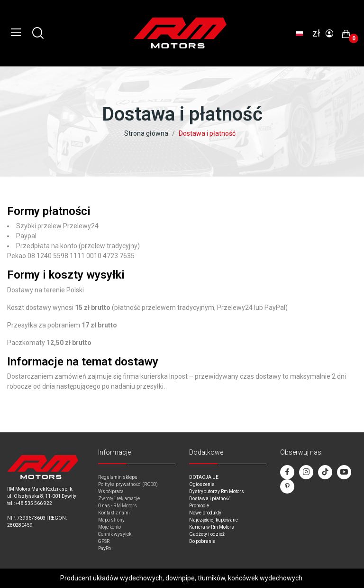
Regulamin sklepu (118, 477)
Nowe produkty (205, 513)
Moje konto (109, 527)
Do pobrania (202, 541)
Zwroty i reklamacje (119, 499)
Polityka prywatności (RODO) (128, 484)
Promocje (199, 506)
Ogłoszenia (202, 484)
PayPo (105, 548)
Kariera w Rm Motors (212, 527)
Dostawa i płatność (210, 499)
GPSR (104, 541)
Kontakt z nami (114, 513)
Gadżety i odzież (207, 534)
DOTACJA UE (204, 477)
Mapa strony (111, 520)
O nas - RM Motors (118, 506)
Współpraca (111, 491)
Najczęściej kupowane (214, 520)
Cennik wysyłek (115, 534)
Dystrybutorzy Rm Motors (217, 491)
